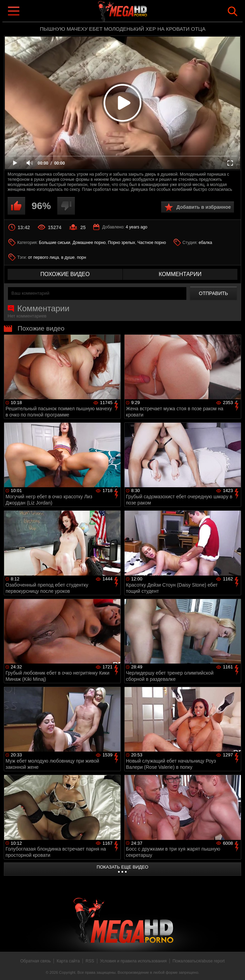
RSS (90, 961)
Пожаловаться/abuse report (199, 961)
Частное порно (152, 243)
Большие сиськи (55, 243)
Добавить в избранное (204, 207)
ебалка (205, 243)
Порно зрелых (122, 243)
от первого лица (43, 257)
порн (81, 257)
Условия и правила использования (133, 961)
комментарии (180, 274)
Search (233, 11)
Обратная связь (36, 961)
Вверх (235, 967)
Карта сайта (68, 961)
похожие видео (65, 274)
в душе (68, 257)
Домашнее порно (89, 243)
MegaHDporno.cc (136, 12)
